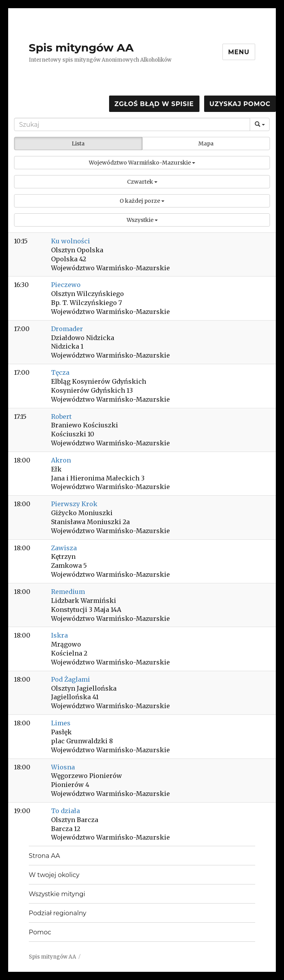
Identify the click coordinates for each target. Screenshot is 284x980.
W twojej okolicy (54, 875)
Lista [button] (78, 144)
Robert (61, 416)
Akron (61, 460)
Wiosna (63, 767)
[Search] (132, 124)
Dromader (67, 329)
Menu (239, 52)
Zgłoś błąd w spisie (154, 104)
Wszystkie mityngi (57, 894)
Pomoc (40, 932)
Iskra (59, 635)
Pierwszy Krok (74, 504)
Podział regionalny (58, 913)
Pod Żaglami (71, 679)
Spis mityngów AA (81, 48)
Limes (61, 723)
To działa (65, 811)
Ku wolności (71, 241)
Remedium (68, 592)
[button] (142, 163)
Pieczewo (66, 285)
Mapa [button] (206, 144)
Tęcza (60, 372)
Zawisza (64, 548)
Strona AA (44, 856)
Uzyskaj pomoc (240, 104)
